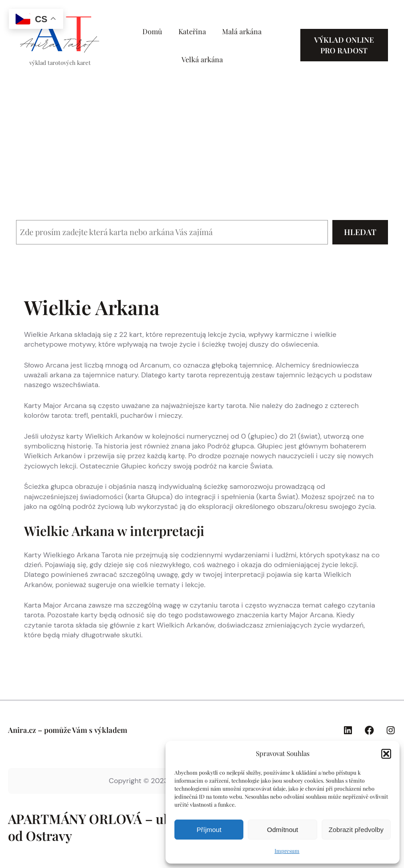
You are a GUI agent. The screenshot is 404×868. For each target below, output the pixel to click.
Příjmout (209, 830)
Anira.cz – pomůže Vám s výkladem (68, 730)
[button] (386, 754)
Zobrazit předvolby (356, 830)
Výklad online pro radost (344, 45)
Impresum (287, 851)
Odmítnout (283, 830)
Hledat (360, 232)
